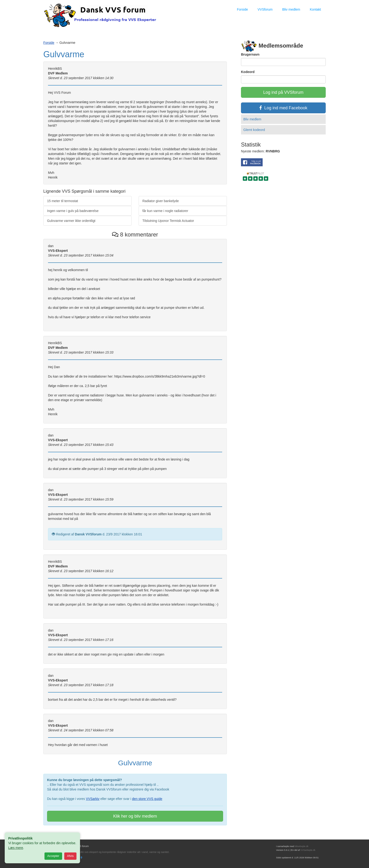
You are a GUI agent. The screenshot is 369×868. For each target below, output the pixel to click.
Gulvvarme (64, 54)
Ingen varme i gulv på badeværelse (73, 211)
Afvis (70, 856)
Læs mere (16, 848)
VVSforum (265, 9)
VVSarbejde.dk (308, 850)
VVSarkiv (93, 799)
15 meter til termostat (63, 201)
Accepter (53, 856)
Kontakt (315, 9)
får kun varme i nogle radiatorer (165, 211)
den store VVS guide (147, 799)
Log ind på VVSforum (283, 92)
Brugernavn (250, 54)
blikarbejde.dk (302, 846)
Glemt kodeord (254, 130)
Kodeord (248, 72)
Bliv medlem (291, 9)
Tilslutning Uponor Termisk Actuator (168, 221)
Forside (243, 9)
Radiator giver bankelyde (161, 201)
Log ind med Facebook (283, 108)
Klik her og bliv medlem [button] (135, 816)
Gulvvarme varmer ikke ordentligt (71, 221)
